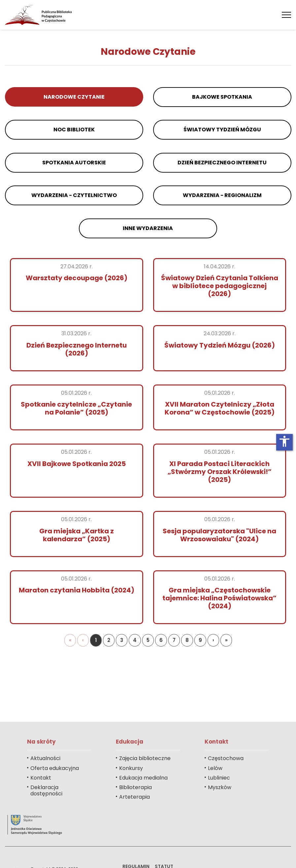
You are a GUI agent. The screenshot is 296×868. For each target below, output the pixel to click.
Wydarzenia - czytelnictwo (74, 195)
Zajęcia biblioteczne (145, 758)
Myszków (220, 787)
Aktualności (45, 758)
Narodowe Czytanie (74, 97)
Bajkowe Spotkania (222, 97)
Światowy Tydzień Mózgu (222, 130)
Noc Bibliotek (74, 130)
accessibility (284, 441)
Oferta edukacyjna (55, 768)
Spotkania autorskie (74, 163)
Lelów (215, 768)
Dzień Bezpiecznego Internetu (222, 163)
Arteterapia (134, 797)
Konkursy (131, 768)
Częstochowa (226, 758)
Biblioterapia (135, 787)
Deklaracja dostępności (46, 790)
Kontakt (41, 778)
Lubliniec (219, 778)
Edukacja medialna (143, 778)
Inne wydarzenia (148, 228)
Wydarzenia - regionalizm (222, 195)
